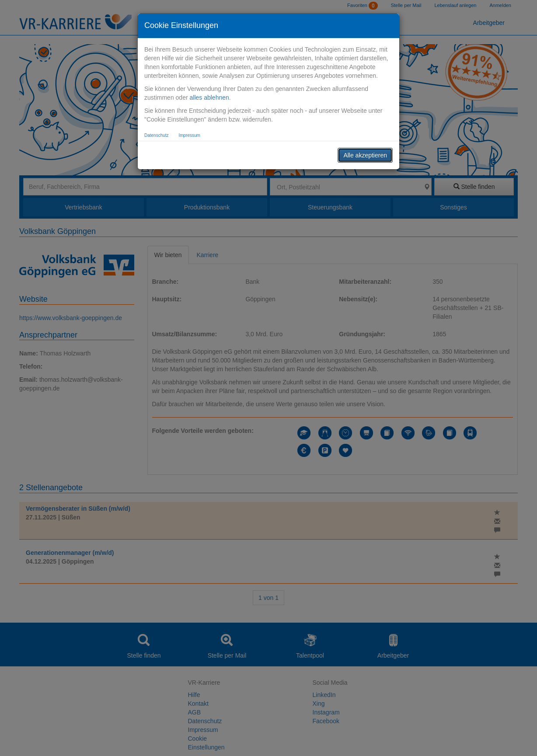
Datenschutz (157, 135)
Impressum (189, 135)
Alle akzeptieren (365, 155)
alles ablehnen (209, 98)
